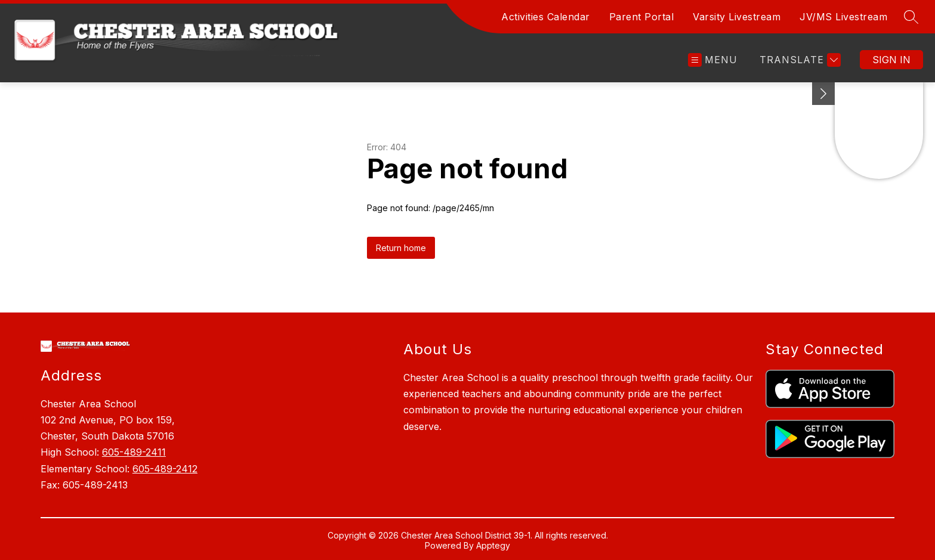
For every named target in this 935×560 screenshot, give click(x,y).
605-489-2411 (134, 452)
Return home (401, 248)
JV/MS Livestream (843, 17)
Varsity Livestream (737, 17)
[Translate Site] (799, 60)
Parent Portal (642, 17)
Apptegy (493, 545)
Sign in (891, 60)
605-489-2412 (165, 469)
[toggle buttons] (823, 94)
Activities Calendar (546, 17)
